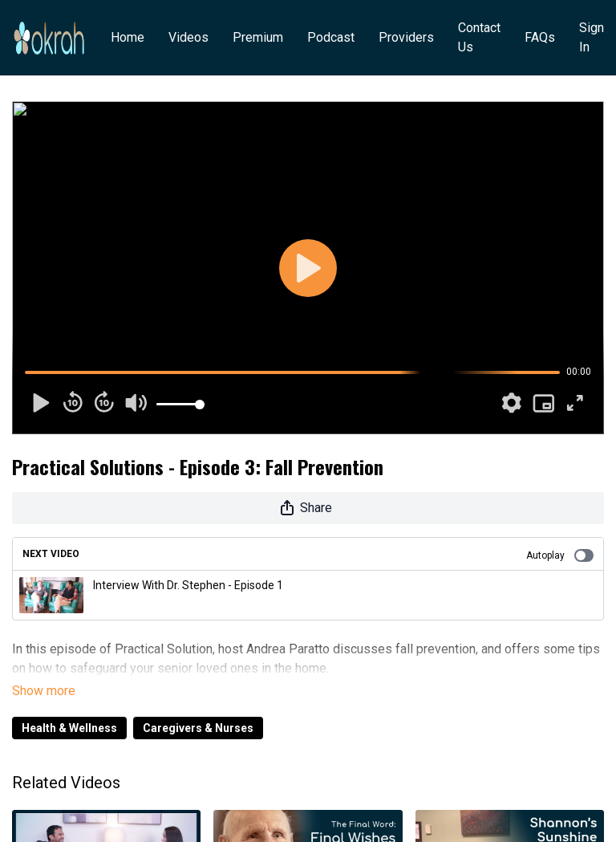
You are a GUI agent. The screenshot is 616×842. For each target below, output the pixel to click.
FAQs (540, 37)
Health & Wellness (69, 706)
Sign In (592, 37)
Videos (188, 37)
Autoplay (560, 555)
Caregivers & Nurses (198, 706)
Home (128, 37)
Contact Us (479, 37)
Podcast (331, 37)
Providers (406, 37)
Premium (258, 37)
